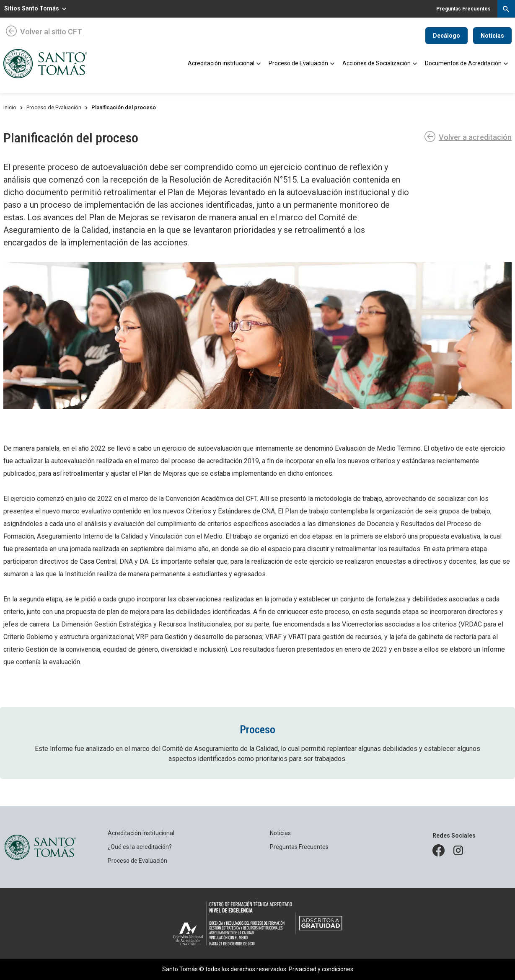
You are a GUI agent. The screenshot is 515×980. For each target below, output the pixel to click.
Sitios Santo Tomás (32, 8)
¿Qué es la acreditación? (140, 847)
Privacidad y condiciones (321, 969)
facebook (439, 849)
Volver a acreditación (475, 137)
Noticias (492, 36)
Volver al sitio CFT (51, 32)
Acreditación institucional (141, 833)
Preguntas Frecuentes (299, 847)
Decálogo (446, 36)
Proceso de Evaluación (54, 107)
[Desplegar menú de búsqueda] (506, 9)
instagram (460, 849)
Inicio (10, 107)
